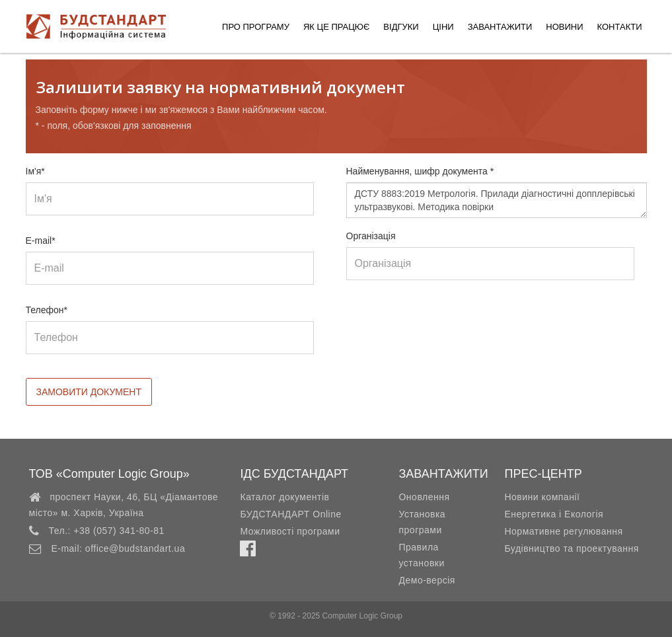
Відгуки (401, 27)
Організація (371, 236)
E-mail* (41, 241)
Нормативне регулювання (563, 531)
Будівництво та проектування (571, 548)
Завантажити (500, 27)
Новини (564, 27)
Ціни (443, 27)
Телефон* (47, 310)
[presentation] (447, 330)
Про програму (256, 27)
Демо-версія (427, 580)
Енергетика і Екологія (554, 514)
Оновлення (424, 497)
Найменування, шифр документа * (420, 171)
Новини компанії (542, 497)
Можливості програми (290, 531)
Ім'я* (35, 171)
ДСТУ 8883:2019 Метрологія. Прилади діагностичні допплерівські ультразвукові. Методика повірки (497, 200)
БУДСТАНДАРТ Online (290, 514)
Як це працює (336, 27)
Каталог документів (284, 497)
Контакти (620, 27)
